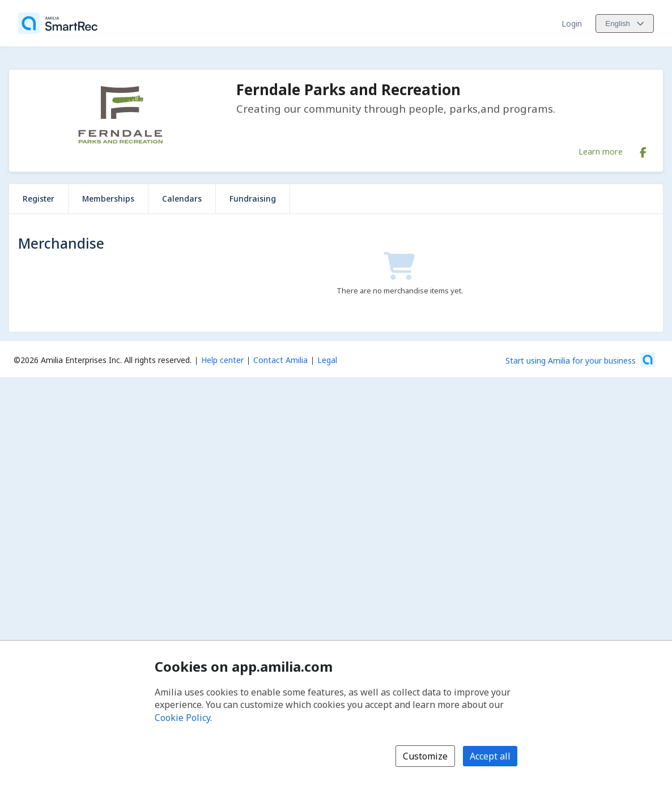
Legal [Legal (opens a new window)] (327, 360)
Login (572, 24)
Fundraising (253, 199)
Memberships (108, 199)
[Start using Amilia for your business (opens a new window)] (580, 360)
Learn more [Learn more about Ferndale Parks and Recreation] (601, 151)
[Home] (58, 23)
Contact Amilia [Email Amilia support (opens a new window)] (280, 360)
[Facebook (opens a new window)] (643, 150)
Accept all (490, 756)
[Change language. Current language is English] (625, 24)
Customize (425, 756)
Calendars (182, 199)
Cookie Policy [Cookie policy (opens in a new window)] (182, 718)
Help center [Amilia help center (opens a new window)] (222, 360)
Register (39, 199)
